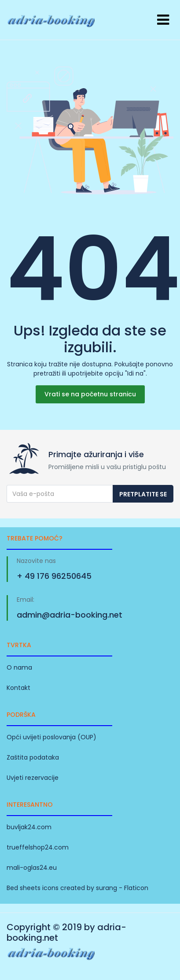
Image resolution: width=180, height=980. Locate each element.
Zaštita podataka (33, 757)
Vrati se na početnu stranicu (90, 394)
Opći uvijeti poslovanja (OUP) (51, 737)
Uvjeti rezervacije (33, 778)
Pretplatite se (143, 494)
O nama (19, 667)
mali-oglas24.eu (32, 868)
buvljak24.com (29, 827)
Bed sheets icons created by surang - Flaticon (77, 888)
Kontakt (18, 688)
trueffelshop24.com (38, 847)
